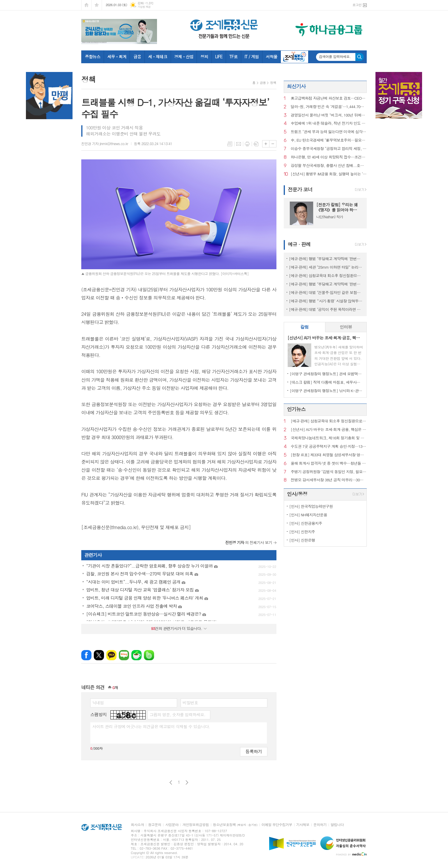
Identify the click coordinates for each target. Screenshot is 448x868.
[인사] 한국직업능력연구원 (311, 506)
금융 (137, 57)
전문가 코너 (300, 189)
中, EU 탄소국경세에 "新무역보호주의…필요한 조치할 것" (329, 140)
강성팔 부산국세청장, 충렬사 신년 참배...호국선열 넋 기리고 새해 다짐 (329, 166)
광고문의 (155, 825)
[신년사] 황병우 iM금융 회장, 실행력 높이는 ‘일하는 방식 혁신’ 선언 (329, 174)
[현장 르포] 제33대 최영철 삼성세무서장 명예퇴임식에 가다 (329, 455)
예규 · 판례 (299, 244)
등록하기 (254, 751)
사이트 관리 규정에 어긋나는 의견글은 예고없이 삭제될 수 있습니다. (151, 726)
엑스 (99, 655)
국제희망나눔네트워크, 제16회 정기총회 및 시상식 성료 (329, 438)
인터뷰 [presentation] (346, 327)
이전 (171, 782)
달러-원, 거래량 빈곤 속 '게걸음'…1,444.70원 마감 (329, 107)
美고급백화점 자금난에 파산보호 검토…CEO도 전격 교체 (329, 98)
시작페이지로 (87, 5)
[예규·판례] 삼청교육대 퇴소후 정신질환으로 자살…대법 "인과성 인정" (326, 275)
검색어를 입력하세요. (335, 57)
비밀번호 (190, 703)
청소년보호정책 (235, 825)
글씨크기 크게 (266, 144)
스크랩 (256, 144)
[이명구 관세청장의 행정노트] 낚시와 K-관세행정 (326, 391)
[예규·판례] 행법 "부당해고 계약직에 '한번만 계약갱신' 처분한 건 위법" (326, 259)
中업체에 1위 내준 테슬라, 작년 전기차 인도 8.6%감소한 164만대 (329, 123)
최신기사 (296, 86)
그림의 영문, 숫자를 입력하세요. (177, 714)
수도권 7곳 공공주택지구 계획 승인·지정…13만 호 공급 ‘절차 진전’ (329, 447)
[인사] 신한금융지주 (306, 523)
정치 (204, 57)
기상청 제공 (144, 7)
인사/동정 (297, 494)
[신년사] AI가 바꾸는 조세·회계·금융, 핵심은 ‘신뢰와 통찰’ (329, 430)
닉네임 (98, 703)
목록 (230, 144)
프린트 (247, 144)
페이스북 (86, 655)
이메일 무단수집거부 (277, 825)
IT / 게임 (252, 57)
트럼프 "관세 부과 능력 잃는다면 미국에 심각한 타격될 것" (329, 132)
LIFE (219, 57)
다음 (187, 782)
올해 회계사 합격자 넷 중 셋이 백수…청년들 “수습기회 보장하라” (329, 463)
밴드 (149, 655)
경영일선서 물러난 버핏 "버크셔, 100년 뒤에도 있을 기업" (329, 115)
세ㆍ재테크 (158, 57)
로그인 (357, 5)
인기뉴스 (296, 409)
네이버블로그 (124, 655)
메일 (239, 144)
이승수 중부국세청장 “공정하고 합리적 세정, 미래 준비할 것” (329, 149)
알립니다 (337, 825)
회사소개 (137, 825)
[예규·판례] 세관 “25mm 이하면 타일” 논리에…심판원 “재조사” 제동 (326, 267)
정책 (273, 83)
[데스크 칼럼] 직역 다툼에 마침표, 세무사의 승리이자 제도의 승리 (326, 382)
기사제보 (303, 825)
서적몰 (271, 57)
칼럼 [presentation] (304, 327)
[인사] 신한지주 (302, 532)
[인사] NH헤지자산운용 (308, 515)
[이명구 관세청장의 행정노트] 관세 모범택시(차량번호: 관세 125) (326, 374)
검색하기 (360, 57)
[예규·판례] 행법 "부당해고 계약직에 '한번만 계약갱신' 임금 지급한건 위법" (326, 284)
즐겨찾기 (97, 5)
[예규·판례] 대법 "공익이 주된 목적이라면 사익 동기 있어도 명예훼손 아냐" (326, 309)
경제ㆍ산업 (184, 57)
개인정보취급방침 (195, 825)
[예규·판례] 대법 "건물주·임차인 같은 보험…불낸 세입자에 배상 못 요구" (326, 292)
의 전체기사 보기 (249, 542)
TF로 (233, 57)
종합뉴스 (93, 57)
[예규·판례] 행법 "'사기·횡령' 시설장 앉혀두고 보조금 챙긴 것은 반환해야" (326, 301)
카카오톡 (111, 655)
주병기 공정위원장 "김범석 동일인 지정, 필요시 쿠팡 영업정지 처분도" (329, 472)
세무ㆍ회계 (117, 57)
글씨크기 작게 (273, 144)
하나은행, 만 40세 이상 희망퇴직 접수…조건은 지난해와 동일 (329, 157)
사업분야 (172, 825)
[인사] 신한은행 (302, 540)
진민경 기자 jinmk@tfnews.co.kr (105, 144)
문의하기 (320, 825)
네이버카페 (136, 655)
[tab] (305, 327)
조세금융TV (294, 57)
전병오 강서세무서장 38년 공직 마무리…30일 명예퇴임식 (329, 480)
